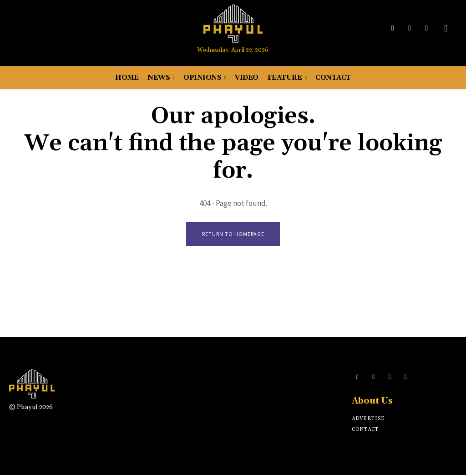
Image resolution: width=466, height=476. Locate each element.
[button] (446, 28)
